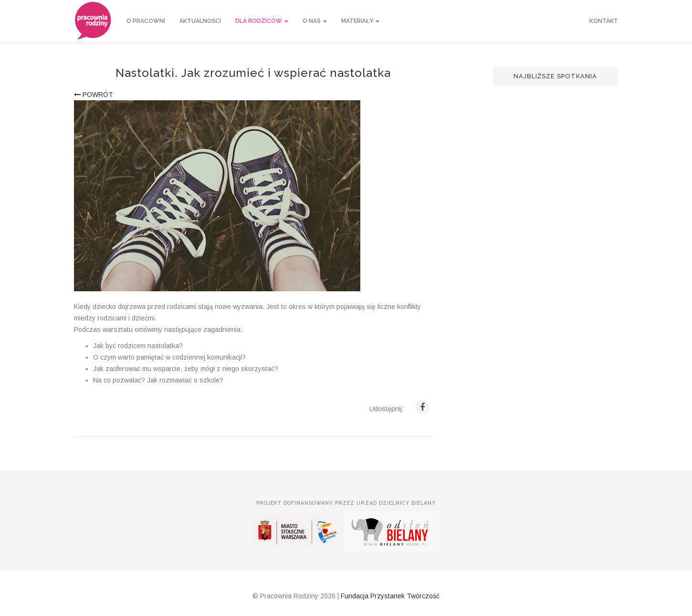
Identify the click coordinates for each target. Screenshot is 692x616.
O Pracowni (146, 21)
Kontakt (604, 21)
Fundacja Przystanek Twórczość (390, 596)
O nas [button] (315, 21)
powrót (94, 95)
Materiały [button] (360, 21)
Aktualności (200, 21)
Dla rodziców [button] (262, 21)
